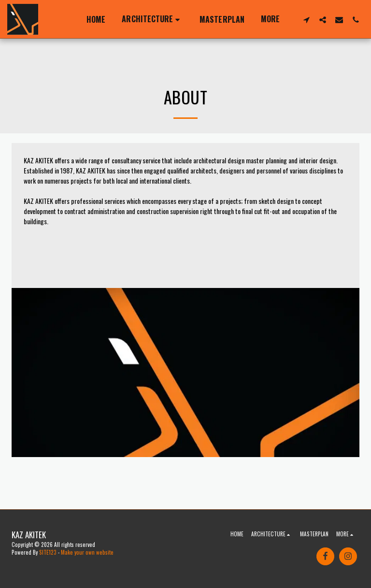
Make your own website (87, 552)
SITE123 (48, 552)
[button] (152, 19)
